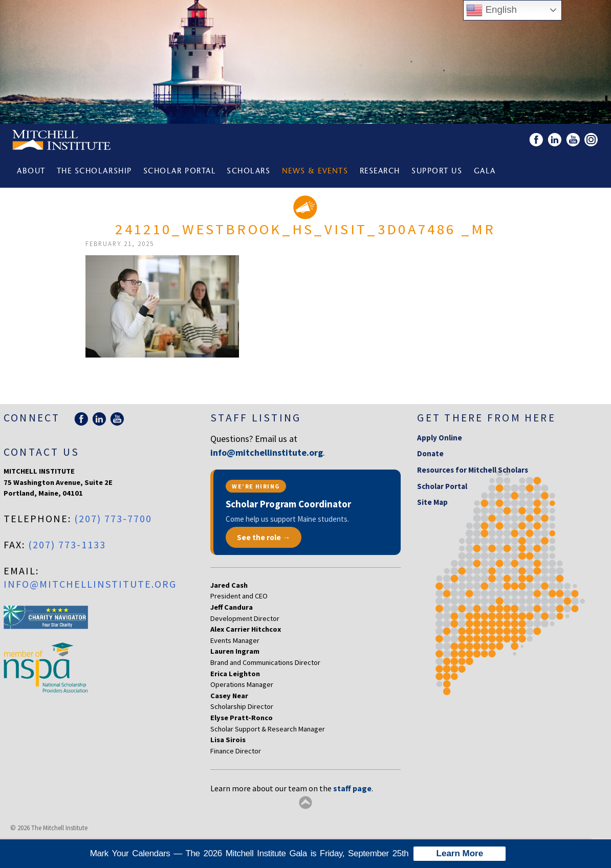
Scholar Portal (179, 172)
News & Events (315, 172)
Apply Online (440, 438)
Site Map (432, 502)
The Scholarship (94, 172)
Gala (485, 172)
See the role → (264, 537)
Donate (430, 453)
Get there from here (486, 418)
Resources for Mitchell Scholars (473, 470)
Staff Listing (256, 418)
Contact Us (41, 452)
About (31, 172)
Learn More (460, 853)
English (491, 10)
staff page (352, 788)
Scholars (248, 172)
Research (380, 172)
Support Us (437, 172)
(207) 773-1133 (67, 544)
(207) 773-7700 (113, 518)
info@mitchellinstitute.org (90, 584)
